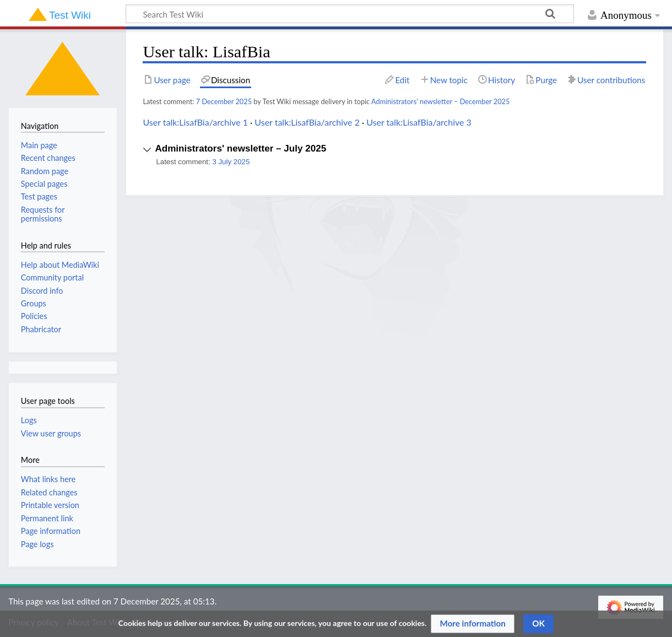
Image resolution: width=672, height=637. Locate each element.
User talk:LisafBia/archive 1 (195, 122)
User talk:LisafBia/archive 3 (419, 122)
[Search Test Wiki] (350, 14)
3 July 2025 (231, 162)
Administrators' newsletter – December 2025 (440, 101)
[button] (394, 154)
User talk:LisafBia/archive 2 (307, 122)
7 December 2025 (224, 101)
